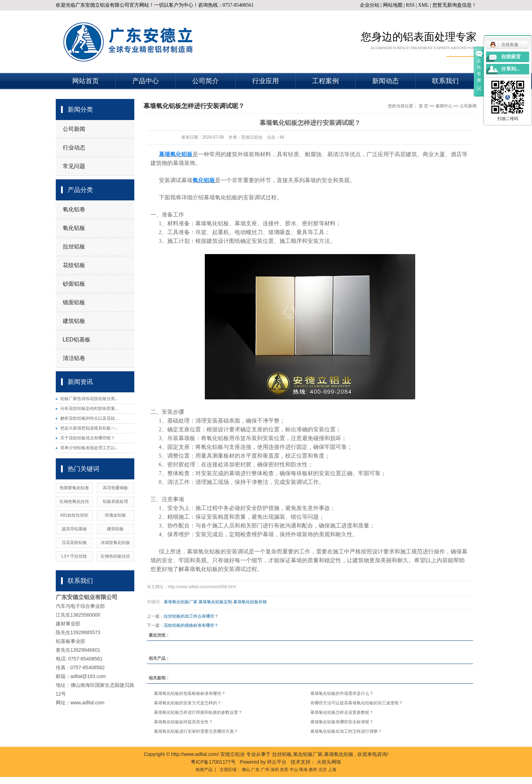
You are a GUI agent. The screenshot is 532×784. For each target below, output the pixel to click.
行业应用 (265, 81)
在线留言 (511, 57)
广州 (265, 770)
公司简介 (206, 81)
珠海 (303, 770)
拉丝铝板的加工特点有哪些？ (191, 616)
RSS (410, 5)
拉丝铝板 (74, 247)
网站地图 (393, 5)
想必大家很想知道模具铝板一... (89, 428)
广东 (255, 770)
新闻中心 (444, 106)
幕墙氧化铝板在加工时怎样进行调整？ (346, 731)
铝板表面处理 (115, 501)
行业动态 (74, 148)
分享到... (510, 69)
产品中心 (146, 81)
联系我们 (445, 81)
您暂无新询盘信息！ (454, 5)
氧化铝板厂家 (308, 754)
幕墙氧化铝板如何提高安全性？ (183, 722)
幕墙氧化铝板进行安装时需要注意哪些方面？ (196, 731)
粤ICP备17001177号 (213, 762)
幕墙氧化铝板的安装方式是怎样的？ (188, 703)
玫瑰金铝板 (115, 515)
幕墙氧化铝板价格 (250, 602)
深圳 (275, 770)
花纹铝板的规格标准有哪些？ (191, 625)
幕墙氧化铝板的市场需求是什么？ (342, 693)
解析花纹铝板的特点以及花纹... (89, 418)
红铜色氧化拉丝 (74, 501)
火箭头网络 (329, 762)
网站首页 (86, 81)
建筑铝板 (74, 321)
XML (423, 5)
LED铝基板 (77, 340)
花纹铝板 (74, 265)
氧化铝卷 (74, 209)
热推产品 (204, 770)
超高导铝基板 (74, 529)
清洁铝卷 (74, 358)
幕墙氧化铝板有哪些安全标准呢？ (342, 722)
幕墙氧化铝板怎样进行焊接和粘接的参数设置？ (198, 712)
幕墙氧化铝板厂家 (181, 602)
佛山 (246, 770)
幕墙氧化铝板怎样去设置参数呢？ (342, 712)
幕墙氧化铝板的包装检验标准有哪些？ (190, 693)
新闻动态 (385, 81)
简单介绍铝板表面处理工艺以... (89, 448)
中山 (294, 770)
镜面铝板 (74, 302)
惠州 (313, 770)
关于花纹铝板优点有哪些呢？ (88, 438)
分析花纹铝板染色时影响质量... (89, 408)
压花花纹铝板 (74, 543)
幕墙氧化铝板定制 (215, 602)
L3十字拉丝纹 (74, 556)
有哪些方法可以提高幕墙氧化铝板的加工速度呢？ (357, 703)
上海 (332, 770)
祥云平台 (277, 762)
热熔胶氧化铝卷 (74, 488)
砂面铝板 (74, 284)
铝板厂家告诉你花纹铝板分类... (89, 399)
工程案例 (325, 81)
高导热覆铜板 (115, 488)
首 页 (423, 106)
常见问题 (74, 166)
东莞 (284, 770)
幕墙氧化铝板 (339, 754)
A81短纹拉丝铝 (74, 515)
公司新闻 (74, 129)
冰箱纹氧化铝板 (115, 543)
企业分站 (370, 5)
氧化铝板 (74, 228)
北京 (323, 770)
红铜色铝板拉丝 (115, 556)
